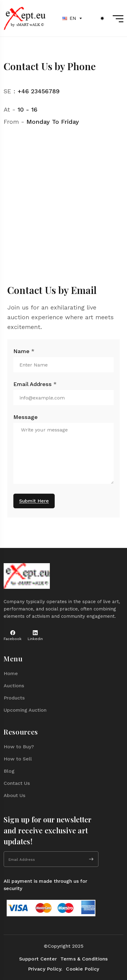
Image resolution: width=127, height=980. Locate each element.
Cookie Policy (82, 969)
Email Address (35, 384)
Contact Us (17, 783)
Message (26, 417)
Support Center (38, 959)
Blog (9, 771)
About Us (14, 795)
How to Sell (18, 759)
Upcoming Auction (25, 710)
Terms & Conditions (84, 959)
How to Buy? (19, 747)
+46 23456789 (39, 91)
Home (11, 673)
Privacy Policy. (45, 969)
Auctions (14, 686)
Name (24, 351)
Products (14, 698)
